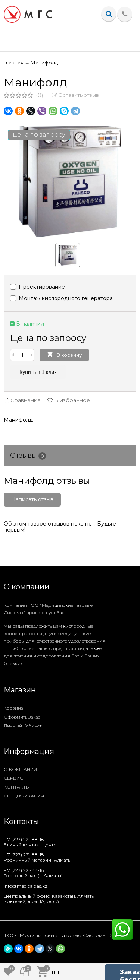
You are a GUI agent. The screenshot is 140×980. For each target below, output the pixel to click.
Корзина (13, 708)
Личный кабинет (23, 726)
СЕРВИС (13, 778)
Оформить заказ (22, 717)
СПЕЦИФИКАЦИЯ (24, 796)
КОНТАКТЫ (17, 787)
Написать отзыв (32, 499)
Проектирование (38, 287)
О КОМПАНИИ (20, 769)
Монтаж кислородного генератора (61, 298)
